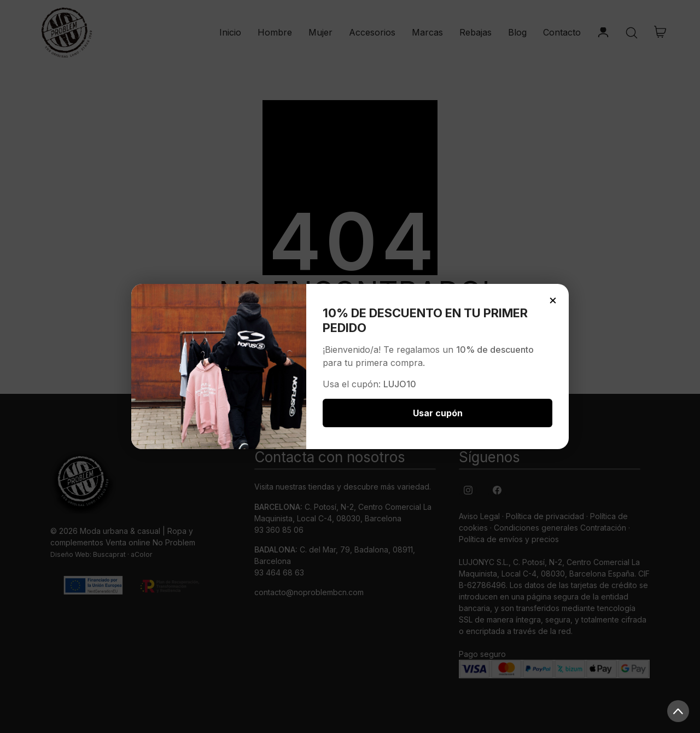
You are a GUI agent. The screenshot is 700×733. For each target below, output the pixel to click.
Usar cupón (438, 413)
